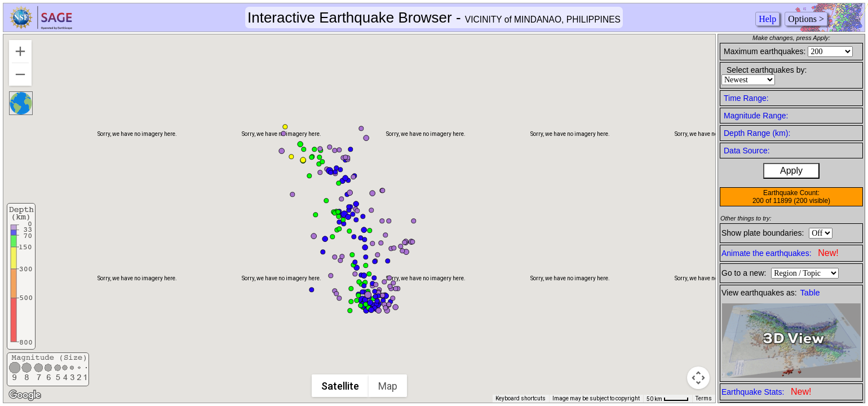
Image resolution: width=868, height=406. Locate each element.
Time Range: (746, 98)
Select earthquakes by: (767, 70)
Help (767, 19)
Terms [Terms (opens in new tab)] (704, 398)
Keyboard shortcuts (521, 398)
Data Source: (747, 151)
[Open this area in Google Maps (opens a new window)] (25, 395)
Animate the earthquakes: (780, 253)
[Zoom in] (20, 51)
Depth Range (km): (757, 133)
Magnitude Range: (756, 116)
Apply (791, 171)
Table (810, 293)
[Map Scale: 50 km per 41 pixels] (668, 399)
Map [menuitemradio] (388, 386)
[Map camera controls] (698, 378)
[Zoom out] (20, 74)
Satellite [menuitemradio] (341, 386)
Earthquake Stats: (766, 392)
